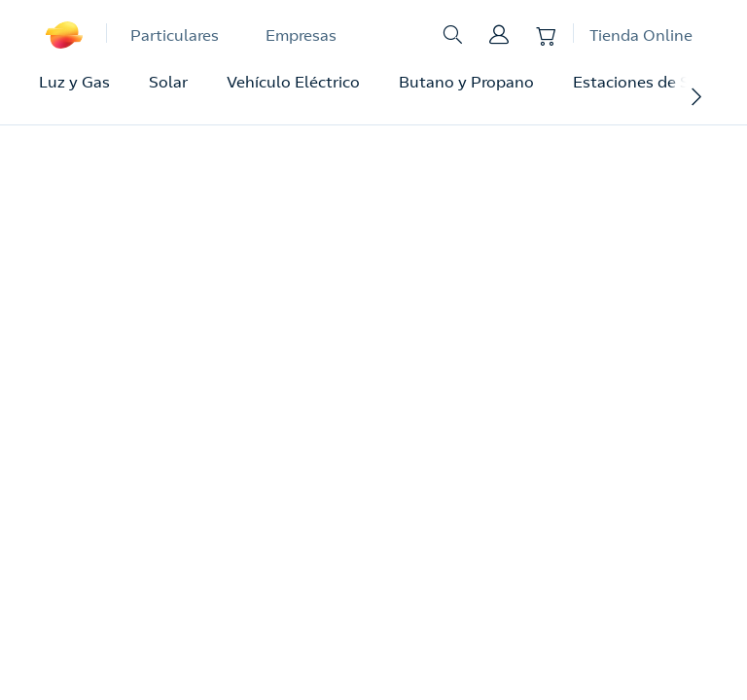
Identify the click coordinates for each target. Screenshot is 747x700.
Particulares (175, 35)
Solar (168, 82)
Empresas (301, 35)
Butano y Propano (466, 82)
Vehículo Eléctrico (293, 82)
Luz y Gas (74, 82)
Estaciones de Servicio (656, 82)
